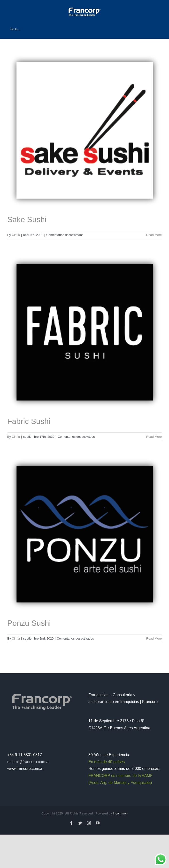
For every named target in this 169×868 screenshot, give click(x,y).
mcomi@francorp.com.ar (28, 762)
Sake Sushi (27, 219)
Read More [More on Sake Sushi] (154, 235)
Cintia (16, 235)
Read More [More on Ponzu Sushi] (154, 638)
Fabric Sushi (29, 421)
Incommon (120, 813)
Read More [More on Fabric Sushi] (154, 437)
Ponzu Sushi (29, 623)
